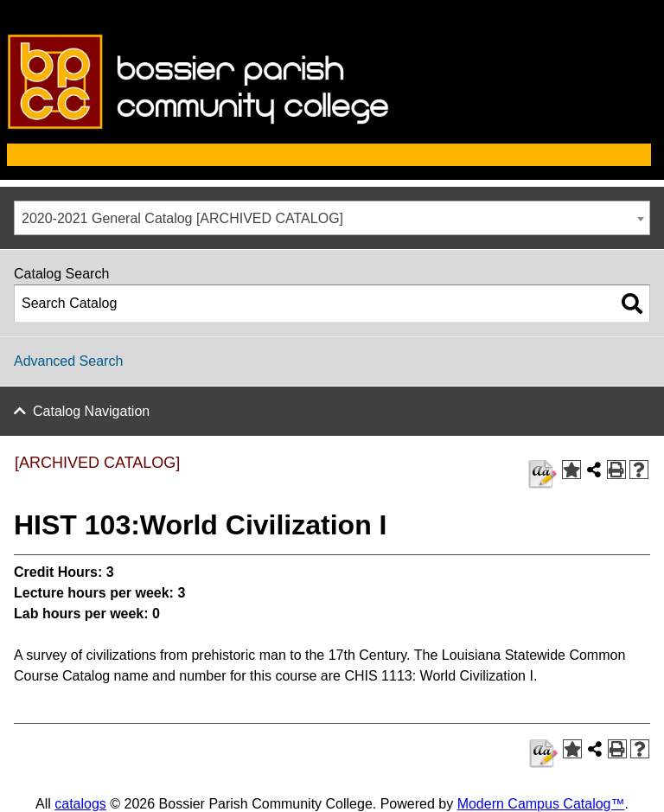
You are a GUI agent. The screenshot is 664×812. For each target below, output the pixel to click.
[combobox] (332, 218)
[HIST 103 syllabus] (543, 474)
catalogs (80, 804)
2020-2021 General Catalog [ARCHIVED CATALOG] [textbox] (182, 218)
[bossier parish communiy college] (332, 135)
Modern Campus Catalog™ (541, 804)
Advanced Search (68, 361)
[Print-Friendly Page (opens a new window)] (616, 470)
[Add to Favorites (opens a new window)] (571, 470)
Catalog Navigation (91, 411)
